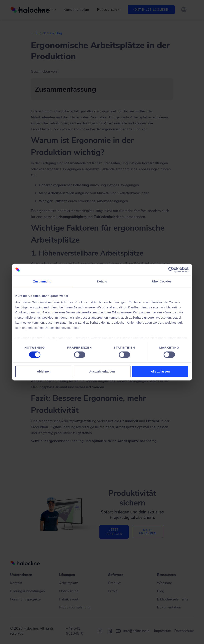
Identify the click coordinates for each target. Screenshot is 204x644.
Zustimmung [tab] (42, 281)
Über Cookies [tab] (162, 281)
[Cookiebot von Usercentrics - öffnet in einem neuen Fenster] (171, 270)
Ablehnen (44, 371)
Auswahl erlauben (102, 371)
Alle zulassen (160, 371)
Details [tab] (102, 281)
